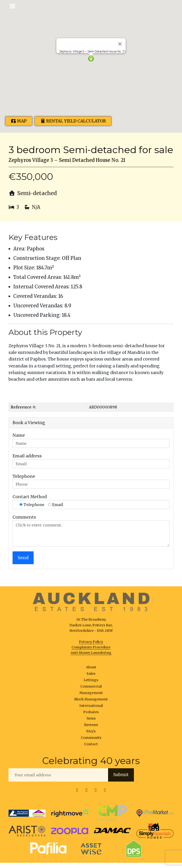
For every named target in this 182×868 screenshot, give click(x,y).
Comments (24, 517)
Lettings (91, 682)
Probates (91, 714)
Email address (27, 456)
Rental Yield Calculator (73, 121)
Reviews (91, 727)
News (91, 720)
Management (91, 694)
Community (91, 740)
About (91, 669)
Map (19, 121)
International (91, 707)
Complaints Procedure (91, 649)
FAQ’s (91, 733)
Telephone (24, 476)
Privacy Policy (91, 643)
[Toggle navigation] (13, 6)
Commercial (91, 688)
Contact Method (30, 497)
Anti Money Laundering (91, 654)
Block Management (91, 701)
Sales (91, 675)
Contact (91, 746)
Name (19, 435)
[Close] (120, 44)
